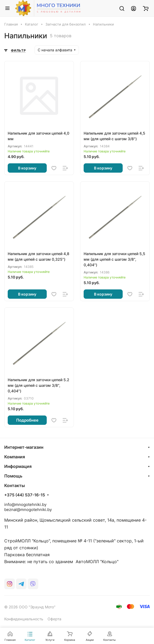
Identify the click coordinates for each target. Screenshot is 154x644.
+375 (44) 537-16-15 (25, 495)
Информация (18, 466)
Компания (15, 457)
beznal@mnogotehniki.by (28, 510)
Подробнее (27, 420)
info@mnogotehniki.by (25, 504)
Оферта (54, 619)
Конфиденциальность (24, 619)
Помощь (13, 476)
